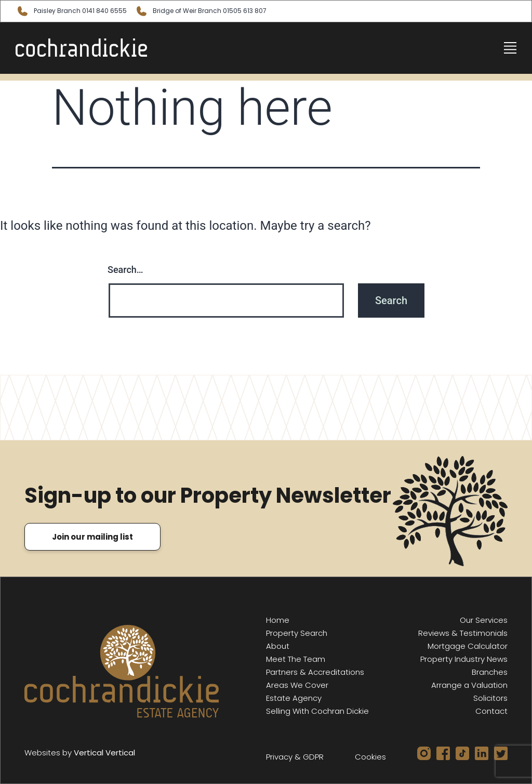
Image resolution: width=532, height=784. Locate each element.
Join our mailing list (92, 537)
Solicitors (490, 698)
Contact (491, 711)
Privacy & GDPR (295, 757)
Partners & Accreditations (315, 672)
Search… (125, 270)
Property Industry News (464, 659)
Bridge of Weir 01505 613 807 (201, 11)
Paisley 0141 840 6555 (71, 11)
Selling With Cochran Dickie (317, 711)
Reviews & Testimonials (463, 633)
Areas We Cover (297, 685)
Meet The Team (296, 659)
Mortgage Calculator (468, 646)
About (278, 646)
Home (278, 620)
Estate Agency (294, 698)
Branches (490, 672)
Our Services (484, 620)
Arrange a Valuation (469, 685)
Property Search (297, 633)
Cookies (370, 757)
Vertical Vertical (104, 753)
